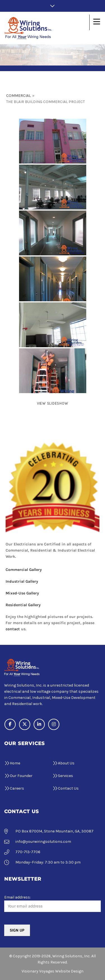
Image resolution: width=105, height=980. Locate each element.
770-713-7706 (28, 852)
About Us (66, 763)
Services (66, 776)
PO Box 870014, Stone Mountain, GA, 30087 (54, 831)
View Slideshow (53, 403)
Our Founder (21, 776)
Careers (17, 788)
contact (13, 629)
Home (15, 763)
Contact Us (68, 788)
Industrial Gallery (22, 581)
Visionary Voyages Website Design (53, 971)
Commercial (18, 96)
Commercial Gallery (24, 570)
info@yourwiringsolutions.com (43, 842)
